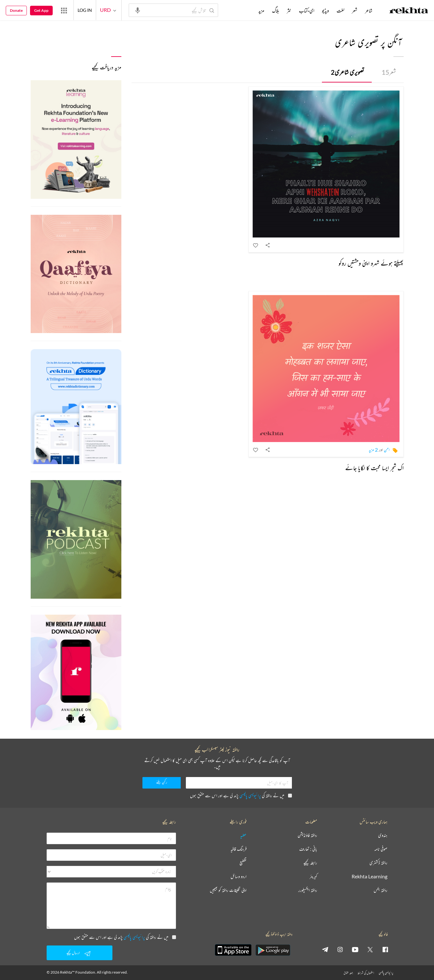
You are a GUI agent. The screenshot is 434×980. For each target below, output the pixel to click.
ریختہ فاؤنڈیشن (307, 835)
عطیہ (243, 835)
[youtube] (355, 949)
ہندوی (383, 835)
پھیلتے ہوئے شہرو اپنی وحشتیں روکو (371, 263)
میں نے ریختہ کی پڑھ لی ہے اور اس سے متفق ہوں (241, 795)
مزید (261, 11)
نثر (289, 11)
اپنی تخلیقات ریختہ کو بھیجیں (228, 890)
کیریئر (313, 877)
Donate (16, 10)
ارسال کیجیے (80, 953)
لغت (340, 11)
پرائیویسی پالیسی (250, 795)
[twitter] (370, 949)
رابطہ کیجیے (310, 863)
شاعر (369, 11)
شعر (389, 72)
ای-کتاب (307, 11)
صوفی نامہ (381, 849)
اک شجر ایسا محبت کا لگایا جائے (374, 468)
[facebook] (385, 949)
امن (387, 450)
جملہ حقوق (348, 973)
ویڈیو (325, 11)
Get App (41, 10)
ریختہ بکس (381, 890)
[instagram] (340, 949)
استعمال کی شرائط (366, 973)
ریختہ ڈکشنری (378, 863)
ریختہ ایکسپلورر (308, 890)
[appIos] (233, 950)
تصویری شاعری (347, 72)
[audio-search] (138, 10)
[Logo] (409, 11)
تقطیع (243, 863)
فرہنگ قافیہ (239, 849)
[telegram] (325, 949)
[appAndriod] (273, 950)
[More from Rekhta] (64, 10)
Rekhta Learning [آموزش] (369, 877)
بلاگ (276, 11)
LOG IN (85, 10)
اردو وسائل (239, 877)
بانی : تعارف (308, 849)
